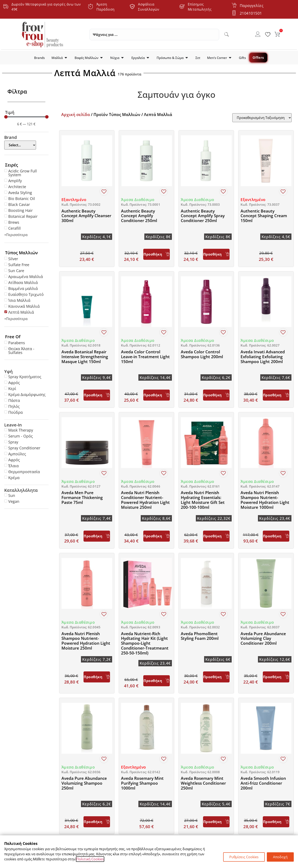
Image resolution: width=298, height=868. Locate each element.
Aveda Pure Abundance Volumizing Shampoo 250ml (84, 783)
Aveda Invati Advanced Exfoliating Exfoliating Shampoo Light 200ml (263, 357)
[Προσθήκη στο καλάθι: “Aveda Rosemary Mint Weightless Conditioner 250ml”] (216, 822)
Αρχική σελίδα (76, 114)
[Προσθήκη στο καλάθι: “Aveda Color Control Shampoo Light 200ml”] (216, 395)
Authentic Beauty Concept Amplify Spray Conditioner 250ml (203, 216)
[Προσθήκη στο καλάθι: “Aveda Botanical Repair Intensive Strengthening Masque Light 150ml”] (97, 395)
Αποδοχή (280, 857)
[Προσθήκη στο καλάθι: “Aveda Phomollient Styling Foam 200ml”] (216, 677)
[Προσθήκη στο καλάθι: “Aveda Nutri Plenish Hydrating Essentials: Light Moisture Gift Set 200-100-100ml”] (216, 536)
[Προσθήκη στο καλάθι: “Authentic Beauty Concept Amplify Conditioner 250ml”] (157, 254)
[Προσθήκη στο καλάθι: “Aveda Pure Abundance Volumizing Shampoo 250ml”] (97, 822)
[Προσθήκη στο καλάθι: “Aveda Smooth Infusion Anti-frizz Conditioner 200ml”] (276, 822)
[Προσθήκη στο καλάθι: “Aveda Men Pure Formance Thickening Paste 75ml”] (97, 536)
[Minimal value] (26, 117)
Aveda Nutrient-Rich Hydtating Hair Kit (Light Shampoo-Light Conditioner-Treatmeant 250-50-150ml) (145, 643)
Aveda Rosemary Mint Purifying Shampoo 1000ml (142, 783)
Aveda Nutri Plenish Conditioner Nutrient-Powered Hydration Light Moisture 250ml (145, 500)
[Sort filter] (262, 118)
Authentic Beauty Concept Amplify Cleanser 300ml (86, 216)
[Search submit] (227, 35)
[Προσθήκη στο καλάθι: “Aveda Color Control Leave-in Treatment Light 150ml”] (157, 395)
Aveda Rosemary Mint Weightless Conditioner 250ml (203, 783)
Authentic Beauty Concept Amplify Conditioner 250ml (139, 216)
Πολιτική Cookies (90, 859)
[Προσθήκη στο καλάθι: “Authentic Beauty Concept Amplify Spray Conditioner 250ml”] (216, 254)
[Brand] (20, 145)
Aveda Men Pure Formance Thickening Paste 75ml (82, 498)
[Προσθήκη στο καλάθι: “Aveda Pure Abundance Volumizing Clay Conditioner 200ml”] (276, 677)
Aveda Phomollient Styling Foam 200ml (200, 636)
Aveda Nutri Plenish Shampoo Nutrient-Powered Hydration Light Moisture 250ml (86, 641)
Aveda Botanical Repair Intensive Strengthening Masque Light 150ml (85, 357)
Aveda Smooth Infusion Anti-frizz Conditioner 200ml (263, 783)
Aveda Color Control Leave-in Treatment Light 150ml (145, 357)
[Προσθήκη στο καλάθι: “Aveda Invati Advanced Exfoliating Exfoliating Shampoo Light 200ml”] (276, 395)
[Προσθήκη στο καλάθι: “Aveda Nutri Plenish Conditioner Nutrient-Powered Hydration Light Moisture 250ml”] (157, 536)
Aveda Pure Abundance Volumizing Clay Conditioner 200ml (263, 639)
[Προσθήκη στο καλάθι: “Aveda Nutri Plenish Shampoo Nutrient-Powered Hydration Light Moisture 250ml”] (97, 677)
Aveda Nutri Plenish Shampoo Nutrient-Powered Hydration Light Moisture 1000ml (265, 500)
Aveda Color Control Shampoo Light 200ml (202, 354)
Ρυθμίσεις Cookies (244, 857)
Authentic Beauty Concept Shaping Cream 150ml (264, 216)
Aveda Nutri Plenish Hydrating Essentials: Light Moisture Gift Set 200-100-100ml (203, 500)
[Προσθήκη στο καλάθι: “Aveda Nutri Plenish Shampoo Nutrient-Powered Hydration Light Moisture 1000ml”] (276, 536)
